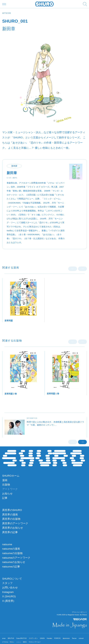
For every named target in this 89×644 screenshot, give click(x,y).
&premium (66, 638)
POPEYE (57, 638)
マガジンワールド (35, 642)
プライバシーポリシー (79, 612)
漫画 (5, 480)
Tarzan (74, 638)
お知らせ (7, 494)
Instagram (8, 592)
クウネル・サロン (8, 642)
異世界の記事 (10, 532)
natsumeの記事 (11, 567)
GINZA (42, 638)
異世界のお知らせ (13, 528)
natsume (7, 544)
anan (4, 638)
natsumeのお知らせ (14, 562)
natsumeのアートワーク (16, 558)
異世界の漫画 (10, 515)
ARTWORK (7, 13)
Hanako (49, 638)
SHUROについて (12, 579)
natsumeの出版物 (12, 553)
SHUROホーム (11, 476)
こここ (19, 642)
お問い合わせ (10, 588)
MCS (25, 642)
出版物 (6, 485)
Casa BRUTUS (21, 638)
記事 (5, 498)
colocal (81, 638)
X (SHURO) (9, 596)
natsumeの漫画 (11, 549)
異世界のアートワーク (15, 523)
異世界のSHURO (12, 510)
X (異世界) (8, 601)
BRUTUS (11, 638)
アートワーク (10, 489)
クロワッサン (33, 638)
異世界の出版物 (11, 519)
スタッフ (7, 583)
